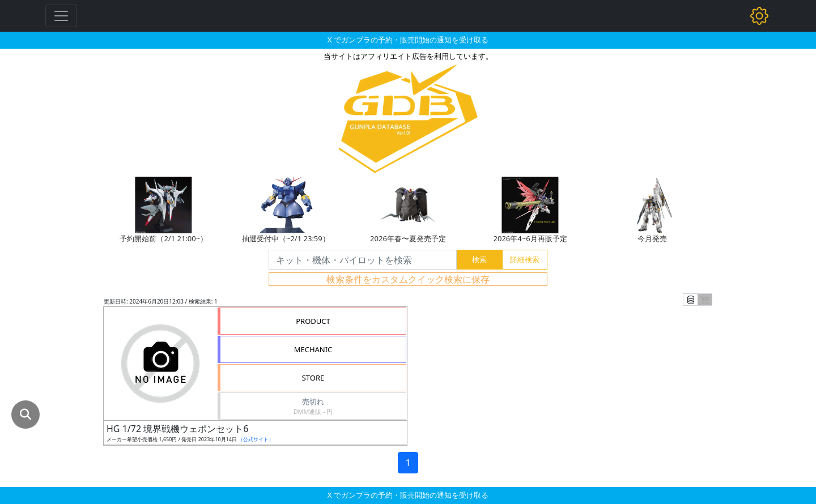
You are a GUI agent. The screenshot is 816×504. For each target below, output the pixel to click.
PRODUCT (313, 321)
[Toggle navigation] (61, 16)
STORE (313, 378)
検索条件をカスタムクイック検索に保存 (408, 279)
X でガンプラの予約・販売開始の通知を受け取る (408, 40)
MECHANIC (313, 349)
